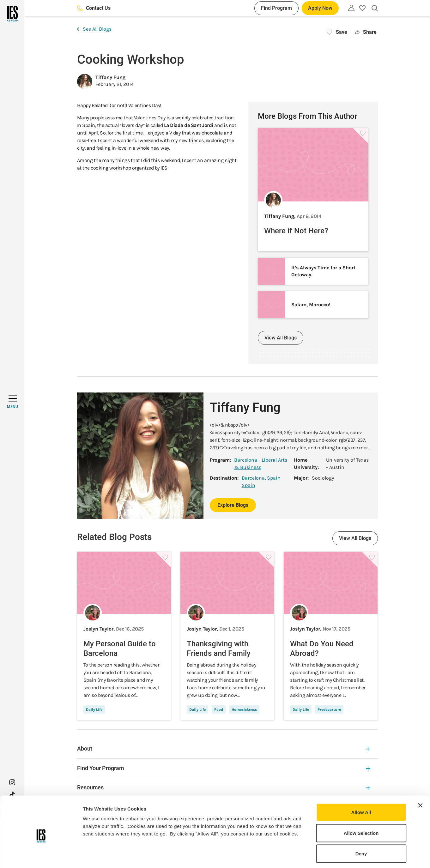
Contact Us (94, 8)
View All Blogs (281, 338)
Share (366, 32)
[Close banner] (420, 778)
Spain (274, 478)
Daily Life (94, 709)
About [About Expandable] (224, 748)
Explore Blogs (233, 505)
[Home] (12, 14)
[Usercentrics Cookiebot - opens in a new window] (41, 856)
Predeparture (329, 709)
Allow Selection (361, 806)
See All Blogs (94, 29)
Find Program (276, 8)
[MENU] (12, 402)
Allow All (361, 785)
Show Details (332, 856)
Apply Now (320, 8)
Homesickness (244, 709)
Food (219, 709)
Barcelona (253, 478)
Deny (361, 826)
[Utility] (351, 8)
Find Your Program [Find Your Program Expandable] (224, 768)
